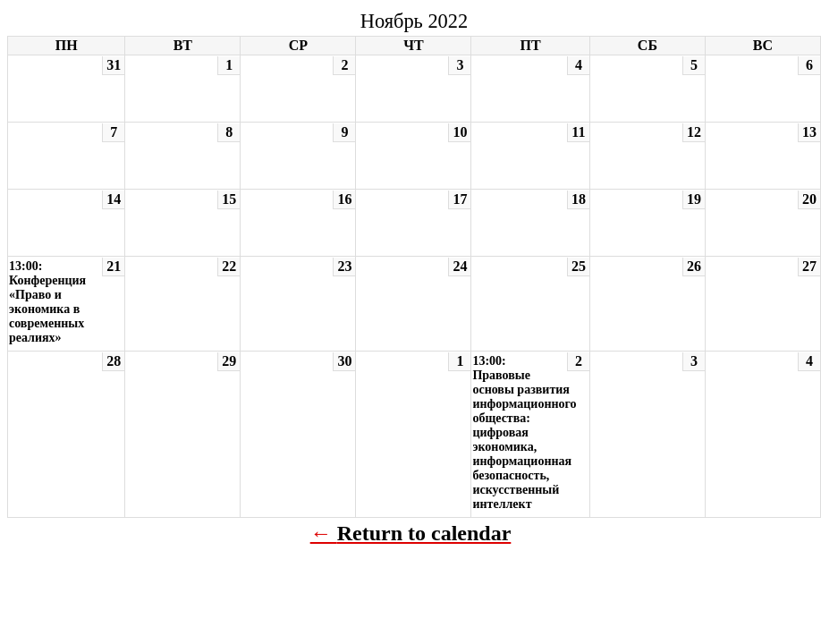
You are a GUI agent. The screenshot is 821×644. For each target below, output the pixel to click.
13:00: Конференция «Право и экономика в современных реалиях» (47, 302)
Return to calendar (424, 533)
